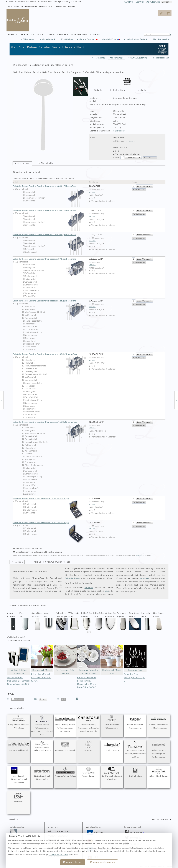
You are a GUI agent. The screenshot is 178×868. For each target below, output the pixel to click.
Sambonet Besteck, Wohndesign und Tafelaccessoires (158, 750)
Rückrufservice (153, 2)
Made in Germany (87, 39)
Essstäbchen (67, 39)
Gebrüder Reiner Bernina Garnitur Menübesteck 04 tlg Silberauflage (49, 186)
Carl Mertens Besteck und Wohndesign (112, 774)
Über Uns (140, 2)
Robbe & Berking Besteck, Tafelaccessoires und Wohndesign (65, 724)
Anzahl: (116, 158)
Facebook (136, 832)
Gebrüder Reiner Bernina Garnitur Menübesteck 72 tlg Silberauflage (49, 301)
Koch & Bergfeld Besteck (19, 746)
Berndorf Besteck (112, 746)
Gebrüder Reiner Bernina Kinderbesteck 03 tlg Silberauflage (49, 523)
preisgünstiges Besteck (137, 39)
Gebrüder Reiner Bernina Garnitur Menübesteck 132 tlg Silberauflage (49, 354)
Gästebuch (129, 2)
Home (9, 6)
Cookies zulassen (73, 862)
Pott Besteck (89, 746)
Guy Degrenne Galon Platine (65, 660)
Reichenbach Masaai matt (112, 660)
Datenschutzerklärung (59, 854)
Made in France (111, 39)
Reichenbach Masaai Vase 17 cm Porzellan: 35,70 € (41, 677)
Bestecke (18, 6)
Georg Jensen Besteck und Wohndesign (19, 722)
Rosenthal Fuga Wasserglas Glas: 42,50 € (134, 677)
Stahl (107, 591)
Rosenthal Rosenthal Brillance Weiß (89, 660)
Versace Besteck (89, 772)
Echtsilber (120, 131)
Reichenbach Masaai (42, 658)
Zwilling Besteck (135, 772)
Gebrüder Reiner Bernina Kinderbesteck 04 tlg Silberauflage (49, 499)
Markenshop (99, 58)
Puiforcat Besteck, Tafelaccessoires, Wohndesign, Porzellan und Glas (42, 725)
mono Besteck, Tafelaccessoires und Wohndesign (19, 775)
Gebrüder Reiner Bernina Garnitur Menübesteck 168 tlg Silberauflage (49, 422)
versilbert (144, 578)
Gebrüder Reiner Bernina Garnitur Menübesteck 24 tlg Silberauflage (49, 211)
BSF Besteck (19, 797)
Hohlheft (89, 588)
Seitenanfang (161, 819)
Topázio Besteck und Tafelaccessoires (135, 722)
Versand (132, 141)
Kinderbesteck (48, 39)
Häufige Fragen (58, 832)
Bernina (71, 6)
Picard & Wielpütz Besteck (65, 772)
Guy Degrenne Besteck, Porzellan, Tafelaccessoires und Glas (135, 750)
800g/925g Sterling (138, 58)
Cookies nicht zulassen (102, 862)
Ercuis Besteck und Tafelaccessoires (112, 722)
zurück (13, 819)
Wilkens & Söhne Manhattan (19, 660)
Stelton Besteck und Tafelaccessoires (42, 774)
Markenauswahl (30, 6)
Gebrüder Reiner (46, 6)
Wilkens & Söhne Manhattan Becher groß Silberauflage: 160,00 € (18, 681)
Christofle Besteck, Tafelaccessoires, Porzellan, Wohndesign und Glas (89, 724)
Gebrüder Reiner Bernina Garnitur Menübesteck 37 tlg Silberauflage (49, 259)
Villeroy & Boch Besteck (158, 772)
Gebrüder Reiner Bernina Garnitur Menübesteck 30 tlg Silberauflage (49, 235)
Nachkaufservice (161, 39)
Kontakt (54, 827)
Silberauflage (61, 6)
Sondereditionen (161, 58)
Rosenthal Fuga (135, 658)
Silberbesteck (29, 39)
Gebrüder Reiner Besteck (65, 746)
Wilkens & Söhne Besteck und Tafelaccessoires (158, 722)
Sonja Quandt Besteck (42, 746)
